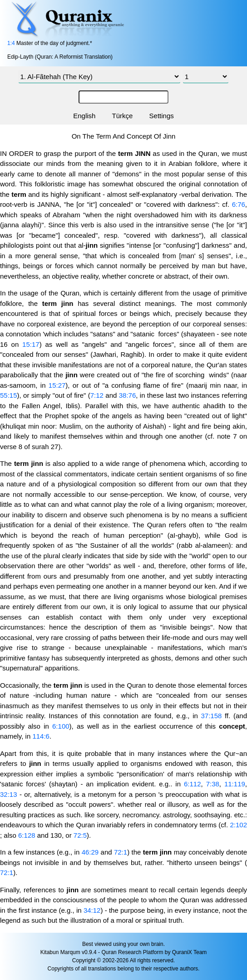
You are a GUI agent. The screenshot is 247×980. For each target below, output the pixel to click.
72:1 (121, 852)
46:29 (90, 852)
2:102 (238, 825)
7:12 (97, 395)
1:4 (11, 43)
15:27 (57, 385)
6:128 (27, 835)
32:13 (9, 794)
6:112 (193, 784)
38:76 (128, 395)
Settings (162, 116)
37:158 (212, 716)
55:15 (9, 395)
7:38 (213, 784)
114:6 (41, 736)
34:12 (92, 910)
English (84, 116)
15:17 (31, 344)
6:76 (239, 204)
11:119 (235, 784)
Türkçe (123, 116)
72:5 (80, 835)
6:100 (61, 726)
